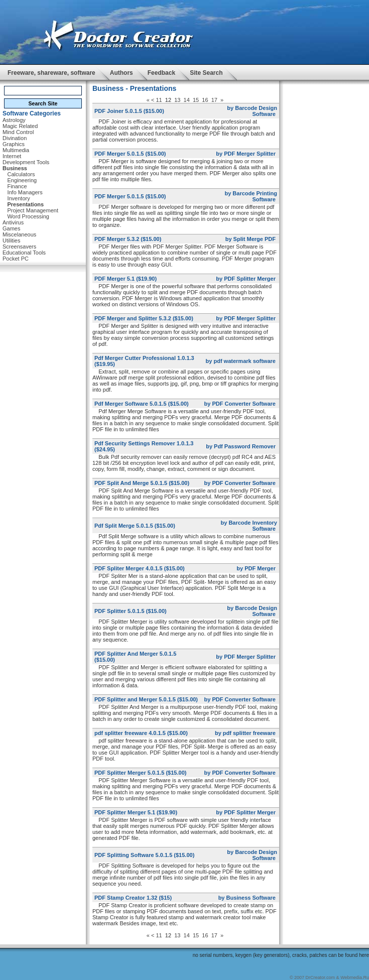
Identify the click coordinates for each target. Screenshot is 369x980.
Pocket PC (16, 259)
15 (196, 100)
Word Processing (28, 216)
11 (159, 100)
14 (187, 100)
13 (177, 100)
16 (205, 100)
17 (214, 100)
